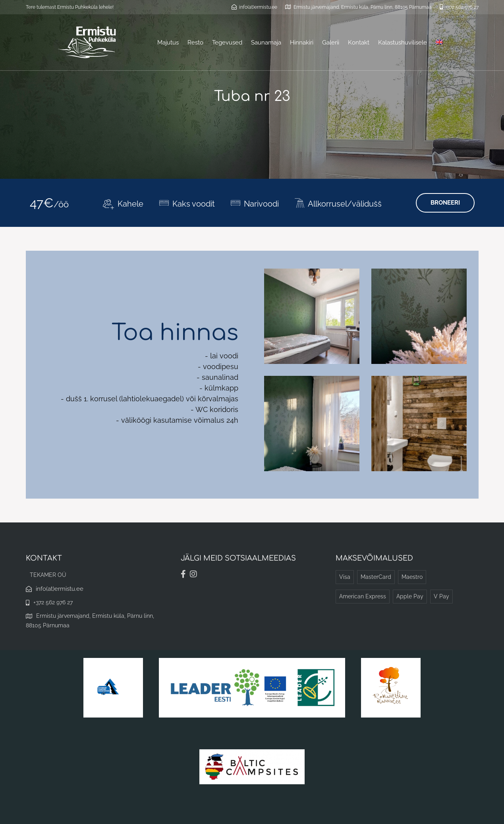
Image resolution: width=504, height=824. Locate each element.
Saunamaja (266, 43)
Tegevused (227, 43)
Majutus (168, 43)
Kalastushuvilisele (403, 43)
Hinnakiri (302, 43)
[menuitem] (439, 43)
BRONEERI (445, 203)
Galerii (331, 43)
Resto (195, 43)
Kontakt (359, 43)
